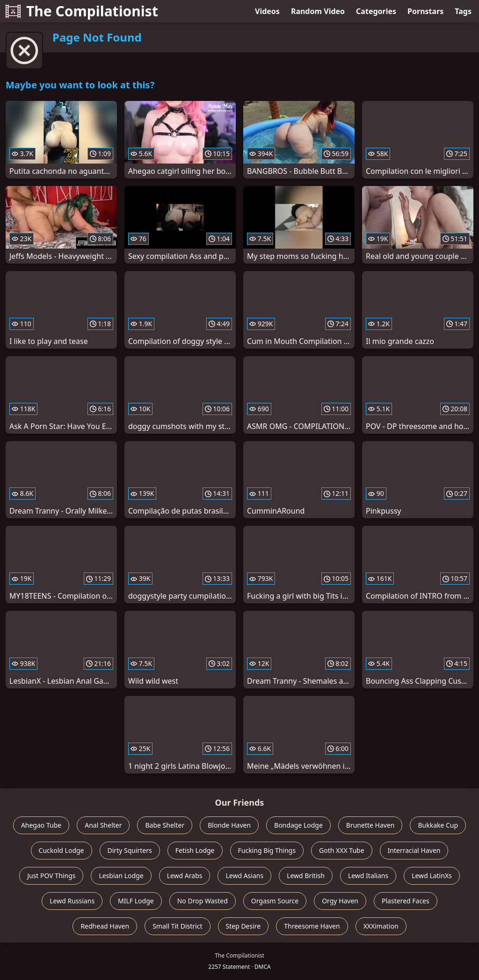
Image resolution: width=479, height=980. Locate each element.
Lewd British (306, 876)
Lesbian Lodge (121, 876)
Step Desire (243, 926)
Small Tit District (177, 926)
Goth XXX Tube (342, 850)
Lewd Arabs (185, 876)
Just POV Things (51, 876)
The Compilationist (82, 11)
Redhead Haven (105, 926)
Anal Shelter (103, 825)
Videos (267, 11)
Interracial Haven (414, 850)
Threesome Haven (312, 926)
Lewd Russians (72, 901)
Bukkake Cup (438, 825)
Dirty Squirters (130, 850)
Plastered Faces (406, 901)
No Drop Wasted (203, 901)
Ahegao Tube (41, 825)
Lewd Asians (244, 876)
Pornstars (425, 11)
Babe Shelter (165, 825)
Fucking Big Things (267, 850)
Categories (376, 11)
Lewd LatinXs (432, 876)
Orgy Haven (340, 901)
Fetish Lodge (195, 850)
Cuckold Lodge (62, 850)
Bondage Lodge (298, 825)
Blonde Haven (229, 825)
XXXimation (381, 926)
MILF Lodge (136, 901)
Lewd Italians (368, 876)
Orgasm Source (275, 901)
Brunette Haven (370, 825)
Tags (463, 11)
